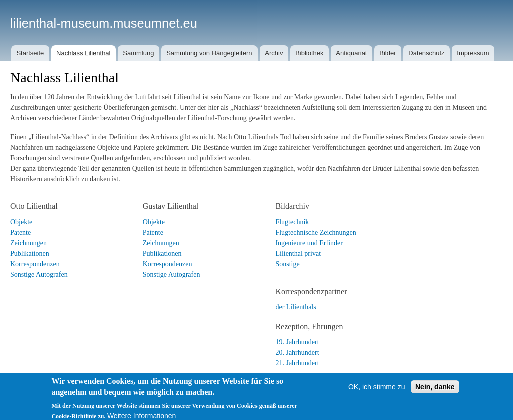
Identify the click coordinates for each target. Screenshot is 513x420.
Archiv (274, 53)
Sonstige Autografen (39, 274)
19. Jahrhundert (297, 342)
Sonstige (287, 264)
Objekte (21, 222)
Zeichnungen (28, 243)
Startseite (30, 53)
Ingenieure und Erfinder (309, 243)
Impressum (473, 53)
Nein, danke (435, 393)
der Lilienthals (295, 307)
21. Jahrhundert (297, 363)
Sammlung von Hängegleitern (209, 53)
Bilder (388, 53)
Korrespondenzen (35, 264)
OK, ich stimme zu (377, 393)
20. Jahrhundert (297, 353)
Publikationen (30, 253)
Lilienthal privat (298, 253)
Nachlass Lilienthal (83, 53)
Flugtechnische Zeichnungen (315, 232)
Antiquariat (351, 53)
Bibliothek (309, 53)
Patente (20, 232)
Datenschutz (426, 53)
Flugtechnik (292, 222)
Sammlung (138, 53)
